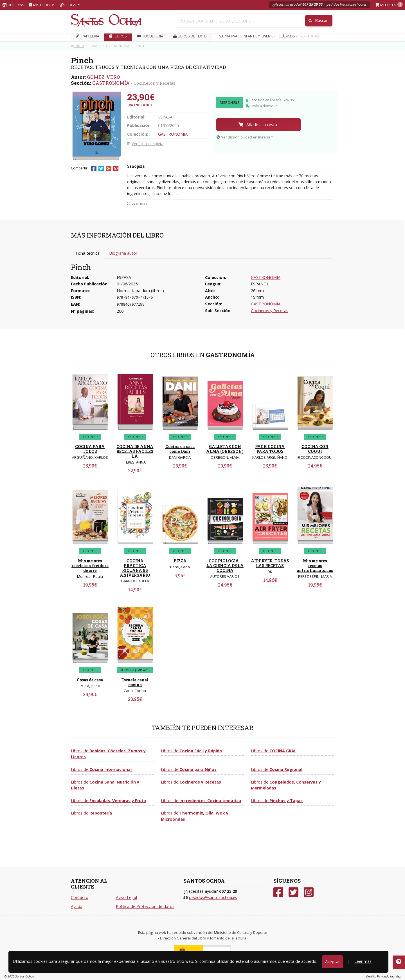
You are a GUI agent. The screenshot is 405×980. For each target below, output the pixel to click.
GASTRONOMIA (173, 134)
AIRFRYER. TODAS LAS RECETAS (270, 563)
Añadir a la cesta (258, 125)
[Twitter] (293, 892)
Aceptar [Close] (332, 962)
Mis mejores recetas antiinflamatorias (315, 566)
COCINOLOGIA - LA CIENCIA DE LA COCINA (225, 566)
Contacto (80, 897)
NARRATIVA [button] (229, 36)
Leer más (363, 961)
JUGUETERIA (150, 36)
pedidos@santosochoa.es (347, 4)
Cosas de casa (90, 680)
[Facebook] (278, 892)
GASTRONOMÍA (111, 83)
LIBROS (118, 36)
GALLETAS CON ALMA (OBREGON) (225, 449)
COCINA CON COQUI (315, 449)
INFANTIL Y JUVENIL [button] (258, 36)
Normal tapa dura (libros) (140, 291)
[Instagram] (309, 892)
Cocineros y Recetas (155, 83)
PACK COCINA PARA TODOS (270, 449)
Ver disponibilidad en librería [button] (243, 137)
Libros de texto (190, 36)
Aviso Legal (126, 897)
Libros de (108, 754)
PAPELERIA (88, 36)
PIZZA (180, 561)
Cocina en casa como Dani (180, 449)
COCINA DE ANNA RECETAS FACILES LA (135, 451)
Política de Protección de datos (145, 906)
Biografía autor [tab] (123, 253)
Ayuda (77, 906)
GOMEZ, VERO (103, 77)
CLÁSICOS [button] (287, 36)
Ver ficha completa (145, 144)
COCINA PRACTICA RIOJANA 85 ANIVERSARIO (135, 568)
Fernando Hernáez (389, 976)
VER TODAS (310, 36)
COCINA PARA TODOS (90, 449)
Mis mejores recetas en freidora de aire (90, 566)
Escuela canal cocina (135, 682)
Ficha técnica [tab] (88, 253)
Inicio (77, 46)
